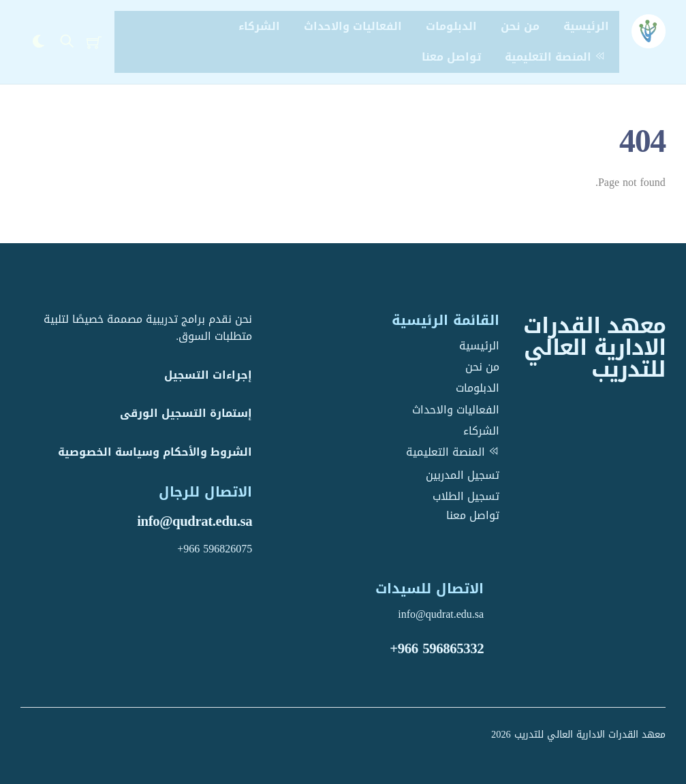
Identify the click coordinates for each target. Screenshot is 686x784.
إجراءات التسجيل (208, 375)
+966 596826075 (215, 549)
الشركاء (259, 26)
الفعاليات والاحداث (353, 26)
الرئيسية (586, 26)
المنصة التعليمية (557, 57)
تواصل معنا (451, 57)
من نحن (520, 26)
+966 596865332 (437, 648)
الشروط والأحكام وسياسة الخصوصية (155, 452)
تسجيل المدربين (463, 475)
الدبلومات (451, 26)
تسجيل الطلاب (466, 496)
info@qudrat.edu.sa (194, 521)
